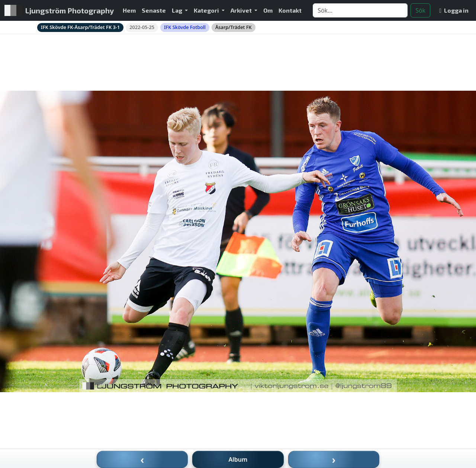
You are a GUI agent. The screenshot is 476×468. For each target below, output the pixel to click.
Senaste (154, 10)
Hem (129, 10)
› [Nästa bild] (334, 459)
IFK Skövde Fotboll (185, 27)
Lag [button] (178, 10)
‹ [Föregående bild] (142, 459)
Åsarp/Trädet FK (234, 27)
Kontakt (290, 10)
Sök (420, 10)
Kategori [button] (207, 10)
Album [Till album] (238, 459)
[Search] (360, 10)
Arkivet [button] (242, 10)
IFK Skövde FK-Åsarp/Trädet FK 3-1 (80, 27)
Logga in (454, 10)
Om (268, 10)
